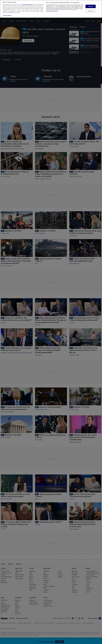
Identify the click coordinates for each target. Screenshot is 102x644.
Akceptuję (91, 6)
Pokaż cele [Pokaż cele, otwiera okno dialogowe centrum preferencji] (91, 11)
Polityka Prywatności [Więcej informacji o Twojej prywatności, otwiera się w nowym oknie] (7, 15)
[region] (51, 9)
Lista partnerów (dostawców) (52, 11)
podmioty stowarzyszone (28, 4)
